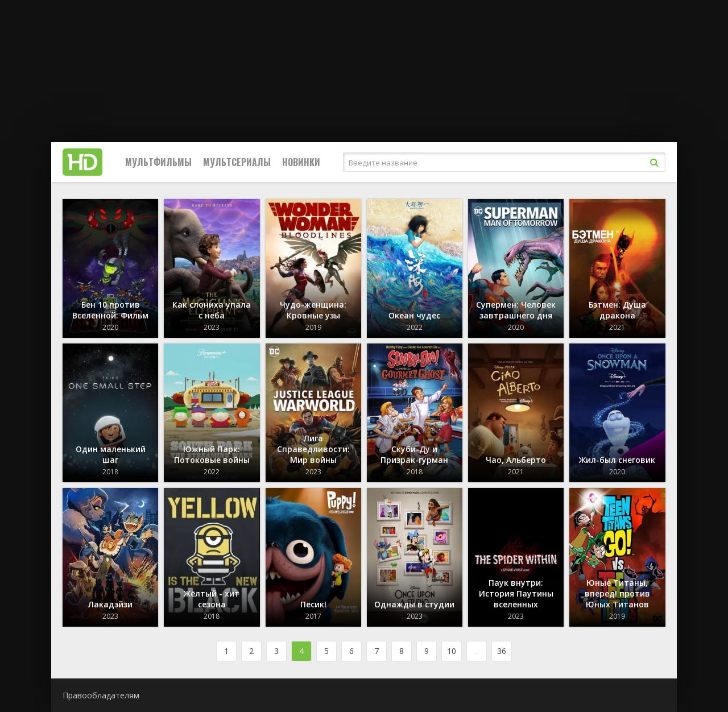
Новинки (301, 162)
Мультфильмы (158, 162)
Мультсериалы (237, 162)
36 (502, 651)
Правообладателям (101, 695)
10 (452, 651)
